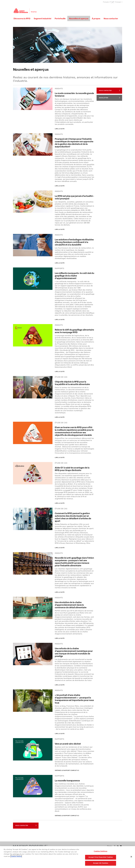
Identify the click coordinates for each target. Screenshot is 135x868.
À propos (96, 18)
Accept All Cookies (101, 863)
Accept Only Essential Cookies (101, 857)
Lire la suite (60, 129)
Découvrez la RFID (22, 18)
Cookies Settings (101, 851)
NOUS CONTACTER (109, 90)
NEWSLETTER (109, 98)
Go (120, 7)
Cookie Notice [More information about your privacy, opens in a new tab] (16, 856)
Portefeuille (60, 18)
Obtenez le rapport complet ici (67, 770)
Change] (118, 2)
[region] (67, 857)
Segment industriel (42, 18)
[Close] (131, 857)
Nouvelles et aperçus (79, 18)
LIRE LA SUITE (60, 503)
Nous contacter (111, 18)
